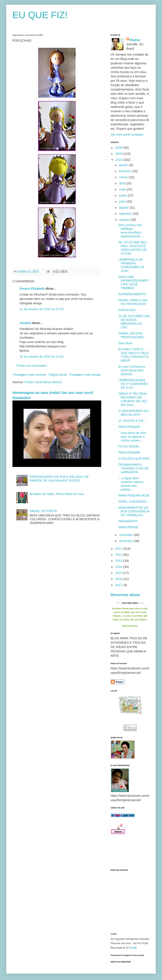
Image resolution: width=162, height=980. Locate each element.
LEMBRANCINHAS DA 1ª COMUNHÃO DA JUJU (133, 384)
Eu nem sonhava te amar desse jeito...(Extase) (132, 370)
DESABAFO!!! (128, 521)
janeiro (124, 165)
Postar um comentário (32, 366)
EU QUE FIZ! (40, 15)
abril (123, 183)
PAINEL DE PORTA (43, 511)
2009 (119, 154)
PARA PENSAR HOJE (134, 495)
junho (123, 195)
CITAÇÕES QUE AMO (134, 459)
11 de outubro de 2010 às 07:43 (42, 309)
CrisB (133, 948)
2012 (119, 555)
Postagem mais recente (30, 375)
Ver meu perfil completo (127, 135)
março (124, 177)
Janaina (25, 323)
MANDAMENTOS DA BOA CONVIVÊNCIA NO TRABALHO (134, 511)
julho (123, 201)
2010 (119, 160)
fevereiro (126, 171)
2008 (119, 148)
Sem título (125, 343)
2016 (119, 579)
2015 (119, 573)
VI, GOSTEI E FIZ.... (133, 421)
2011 (119, 549)
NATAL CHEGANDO (133, 502)
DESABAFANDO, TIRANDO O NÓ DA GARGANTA (133, 468)
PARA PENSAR (129, 427)
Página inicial (58, 375)
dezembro (127, 541)
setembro (126, 214)
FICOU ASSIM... (130, 446)
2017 (119, 585)
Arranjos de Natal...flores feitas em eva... (58, 494)
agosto (124, 208)
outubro (125, 220)
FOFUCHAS (127, 310)
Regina (135, 40)
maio (123, 189)
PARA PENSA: (129, 527)
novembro (127, 535)
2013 (119, 561)
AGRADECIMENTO (132, 294)
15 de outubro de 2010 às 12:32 (42, 357)
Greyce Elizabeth (32, 289)
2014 (119, 567)
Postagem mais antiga (85, 375)
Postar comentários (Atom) (43, 382)
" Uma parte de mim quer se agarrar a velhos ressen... (132, 437)
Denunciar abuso (125, 595)
